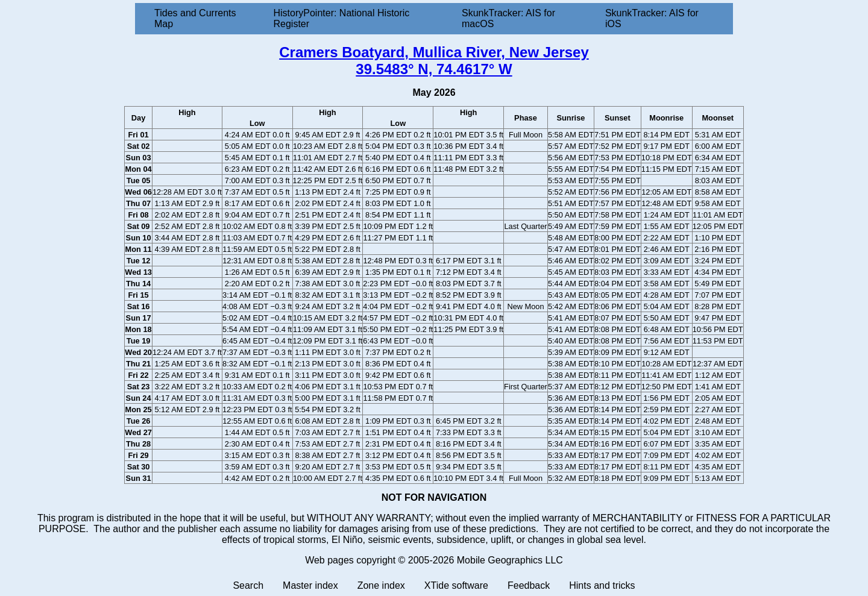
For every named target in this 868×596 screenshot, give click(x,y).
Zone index (381, 585)
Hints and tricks (602, 585)
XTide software (456, 585)
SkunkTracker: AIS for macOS (508, 18)
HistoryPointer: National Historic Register (342, 18)
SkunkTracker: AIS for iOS (652, 18)
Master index (310, 585)
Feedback (529, 585)
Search (248, 585)
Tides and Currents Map (195, 18)
